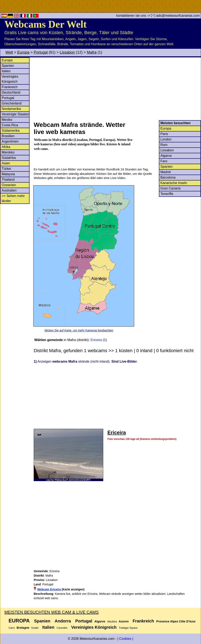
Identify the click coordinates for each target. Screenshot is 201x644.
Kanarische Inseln (174, 183)
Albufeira (112, 622)
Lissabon (67, 52)
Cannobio (62, 628)
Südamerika (11, 131)
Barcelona (168, 177)
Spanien (8, 66)
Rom (164, 145)
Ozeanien (9, 185)
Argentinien (10, 141)
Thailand (8, 180)
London (166, 139)
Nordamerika (11, 109)
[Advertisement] (117, 89)
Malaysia (8, 174)
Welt (9, 52)
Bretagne (23, 628)
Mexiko (7, 120)
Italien (6, 71)
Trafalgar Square (128, 628)
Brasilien (8, 136)
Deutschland (11, 92)
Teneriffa (167, 194)
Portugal (41, 52)
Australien (9, 190)
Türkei (6, 169)
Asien (6, 163)
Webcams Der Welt (46, 24)
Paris (164, 134)
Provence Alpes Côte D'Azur (176, 621)
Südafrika (9, 158)
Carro (12, 628)
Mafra (92, 52)
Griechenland (12, 103)
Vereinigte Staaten (15, 114)
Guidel (35, 628)
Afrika (6, 147)
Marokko (8, 152)
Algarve (166, 156)
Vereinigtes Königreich (94, 627)
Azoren (124, 621)
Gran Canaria (170, 188)
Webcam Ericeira (49, 589)
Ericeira (96, 340)
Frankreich (10, 87)
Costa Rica (10, 125)
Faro (164, 161)
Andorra (63, 621)
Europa (23, 52)
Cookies (125, 639)
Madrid (166, 172)
